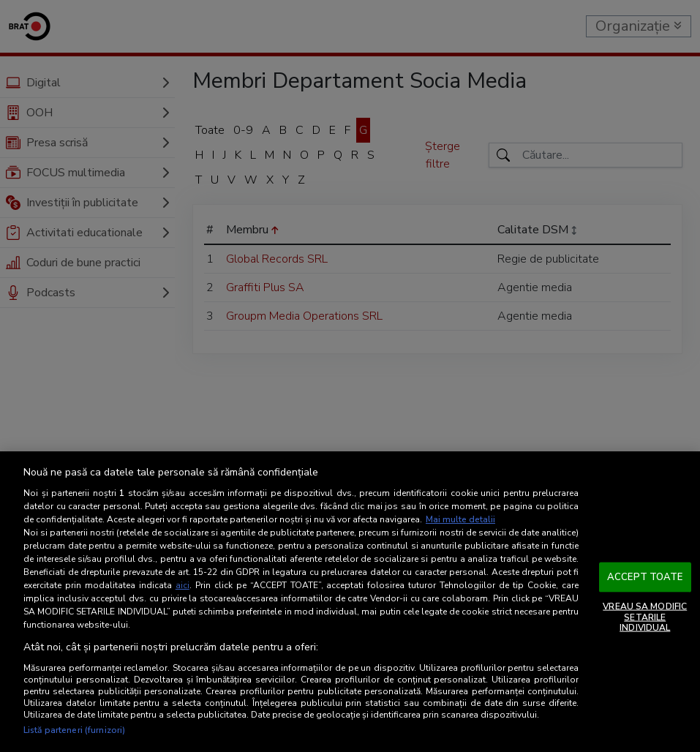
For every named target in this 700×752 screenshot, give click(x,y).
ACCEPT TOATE (645, 576)
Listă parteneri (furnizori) (74, 730)
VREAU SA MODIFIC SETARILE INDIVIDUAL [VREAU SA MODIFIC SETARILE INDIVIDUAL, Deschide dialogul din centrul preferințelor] (645, 617)
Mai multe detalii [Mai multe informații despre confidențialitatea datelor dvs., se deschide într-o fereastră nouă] (460, 519)
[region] (350, 602)
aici (182, 585)
